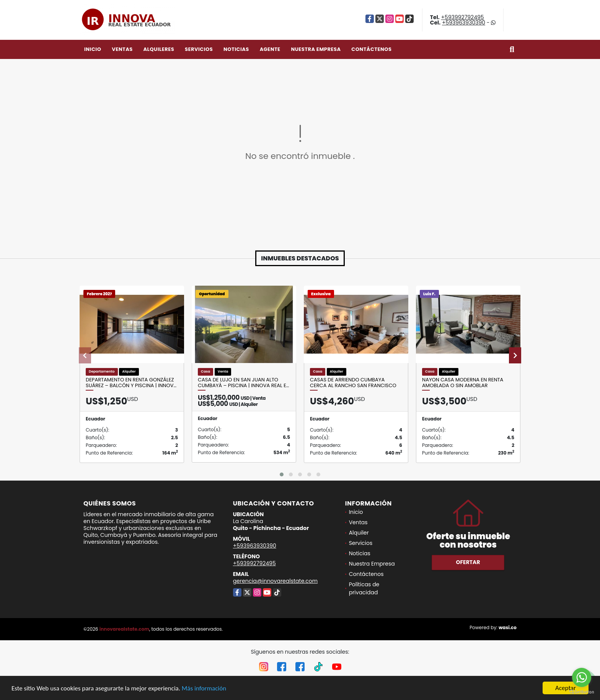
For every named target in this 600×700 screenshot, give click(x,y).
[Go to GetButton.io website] (582, 692)
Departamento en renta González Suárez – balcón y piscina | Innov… (131, 383)
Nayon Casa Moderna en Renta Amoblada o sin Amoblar (463, 383)
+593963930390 (464, 23)
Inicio (93, 49)
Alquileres (159, 49)
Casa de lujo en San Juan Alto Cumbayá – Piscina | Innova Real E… (243, 383)
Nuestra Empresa (316, 49)
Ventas (122, 49)
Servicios (199, 49)
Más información (204, 689)
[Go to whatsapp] (582, 677)
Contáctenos (371, 49)
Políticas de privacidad (364, 588)
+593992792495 (463, 17)
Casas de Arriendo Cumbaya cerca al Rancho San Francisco (353, 383)
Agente (270, 49)
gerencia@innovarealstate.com (276, 581)
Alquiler (359, 533)
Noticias (236, 49)
